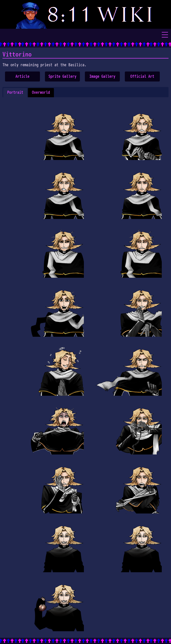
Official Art (142, 76)
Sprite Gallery (62, 76)
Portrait (15, 92)
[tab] (15, 93)
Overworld (41, 92)
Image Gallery (102, 76)
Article (22, 76)
